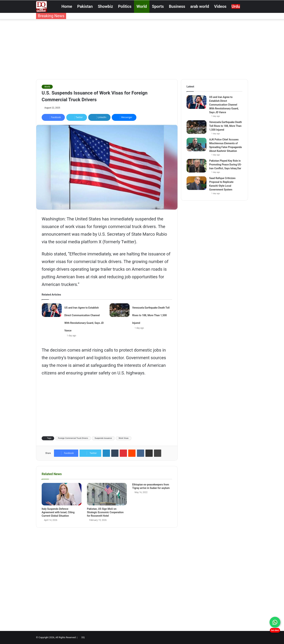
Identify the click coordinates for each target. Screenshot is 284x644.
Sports (158, 6)
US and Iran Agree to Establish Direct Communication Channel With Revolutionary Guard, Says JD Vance (224, 105)
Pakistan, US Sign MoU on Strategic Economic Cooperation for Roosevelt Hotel (105, 512)
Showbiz (105, 6)
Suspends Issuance (103, 438)
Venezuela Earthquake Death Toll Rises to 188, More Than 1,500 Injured (151, 315)
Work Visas (124, 438)
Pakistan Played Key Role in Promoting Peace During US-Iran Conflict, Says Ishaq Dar (225, 165)
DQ (83, 637)
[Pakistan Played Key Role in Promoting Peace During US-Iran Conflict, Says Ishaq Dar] (197, 166)
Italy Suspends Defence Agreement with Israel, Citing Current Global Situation (58, 512)
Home (67, 6)
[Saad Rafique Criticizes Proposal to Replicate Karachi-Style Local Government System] (197, 183)
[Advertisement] (142, 48)
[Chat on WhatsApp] (275, 622)
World (142, 6)
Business (177, 6)
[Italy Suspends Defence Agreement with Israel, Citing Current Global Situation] (62, 494)
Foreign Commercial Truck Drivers (73, 438)
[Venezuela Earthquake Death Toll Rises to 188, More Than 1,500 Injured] (120, 310)
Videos (220, 6)
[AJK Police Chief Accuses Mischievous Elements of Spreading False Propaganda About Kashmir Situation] (197, 144)
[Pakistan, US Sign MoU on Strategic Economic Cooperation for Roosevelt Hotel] (107, 494)
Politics (125, 6)
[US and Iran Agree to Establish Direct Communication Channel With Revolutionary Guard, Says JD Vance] (52, 310)
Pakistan (85, 6)
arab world (200, 6)
